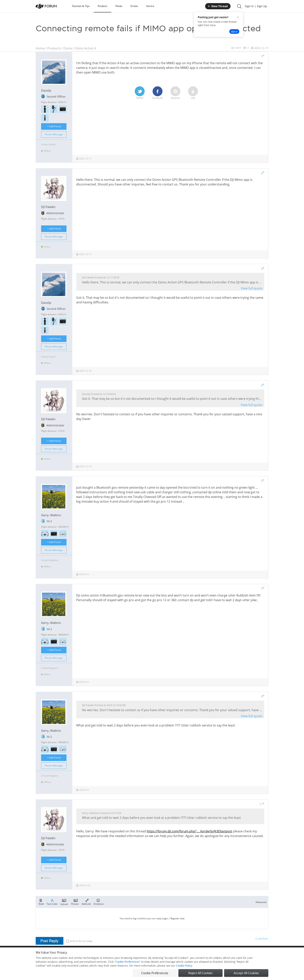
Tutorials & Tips (81, 6)
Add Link (86, 902)
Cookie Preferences (127, 967)
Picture (75, 902)
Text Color (52, 902)
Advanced (261, 902)
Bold (41, 902)
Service (150, 6)
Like (193, 93)
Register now (177, 918)
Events (134, 6)
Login (165, 918)
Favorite (175, 93)
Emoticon (99, 902)
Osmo (68, 48)
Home (40, 48)
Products (102, 6)
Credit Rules (262, 939)
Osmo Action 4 (85, 48)
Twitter (140, 93)
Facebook (158, 93)
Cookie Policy (184, 971)
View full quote (252, 288)
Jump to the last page (79, 941)
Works (119, 6)
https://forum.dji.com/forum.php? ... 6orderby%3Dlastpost (190, 831)
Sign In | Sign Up (256, 6)
